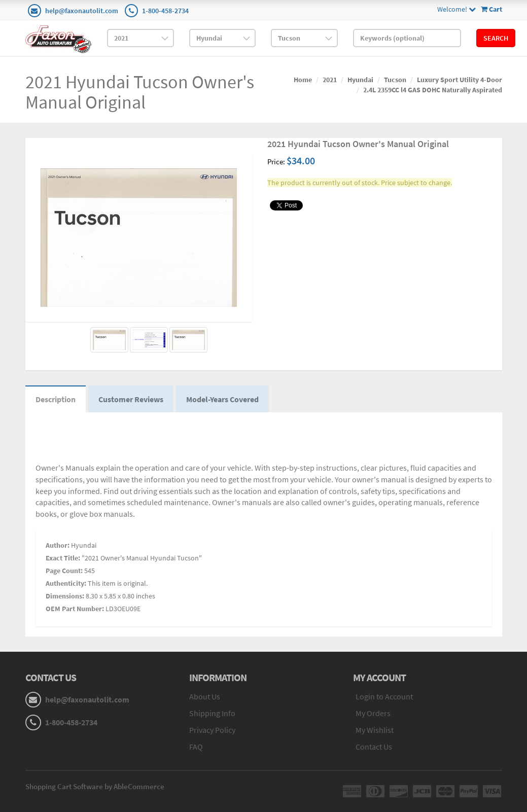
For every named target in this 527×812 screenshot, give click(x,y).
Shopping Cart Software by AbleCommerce (95, 786)
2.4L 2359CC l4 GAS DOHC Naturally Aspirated (433, 90)
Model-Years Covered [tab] (222, 399)
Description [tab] (56, 399)
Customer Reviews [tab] (131, 399)
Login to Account (384, 696)
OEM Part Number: (75, 609)
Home (303, 80)
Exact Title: (63, 558)
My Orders (373, 713)
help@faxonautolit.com (82, 11)
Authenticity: (66, 583)
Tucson (395, 80)
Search (496, 38)
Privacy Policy (212, 730)
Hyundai (360, 80)
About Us (205, 696)
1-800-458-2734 (165, 11)
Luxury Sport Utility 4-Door (460, 80)
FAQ (196, 747)
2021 (330, 80)
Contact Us (374, 747)
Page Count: (64, 571)
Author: (58, 545)
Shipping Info (212, 713)
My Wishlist (375, 730)
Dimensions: (65, 596)
